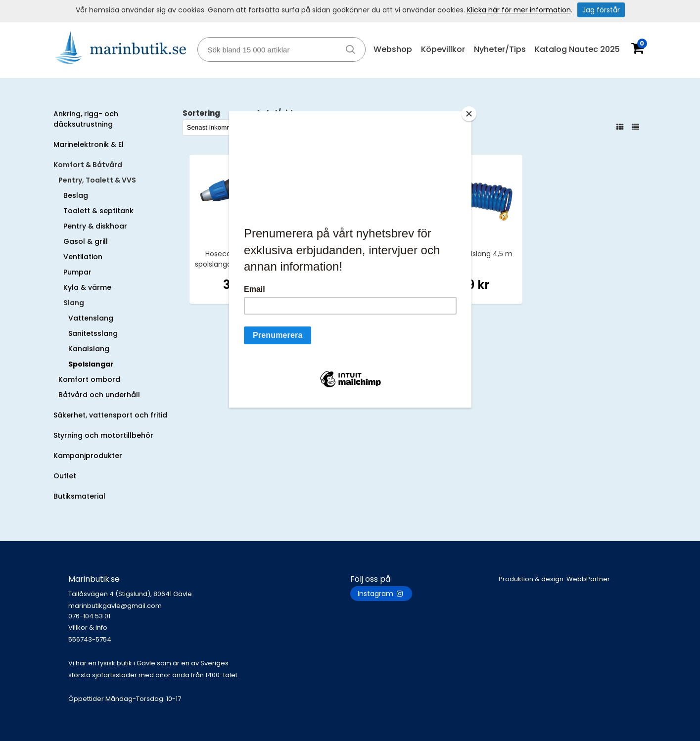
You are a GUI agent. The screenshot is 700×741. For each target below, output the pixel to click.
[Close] (469, 114)
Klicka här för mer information (519, 10)
